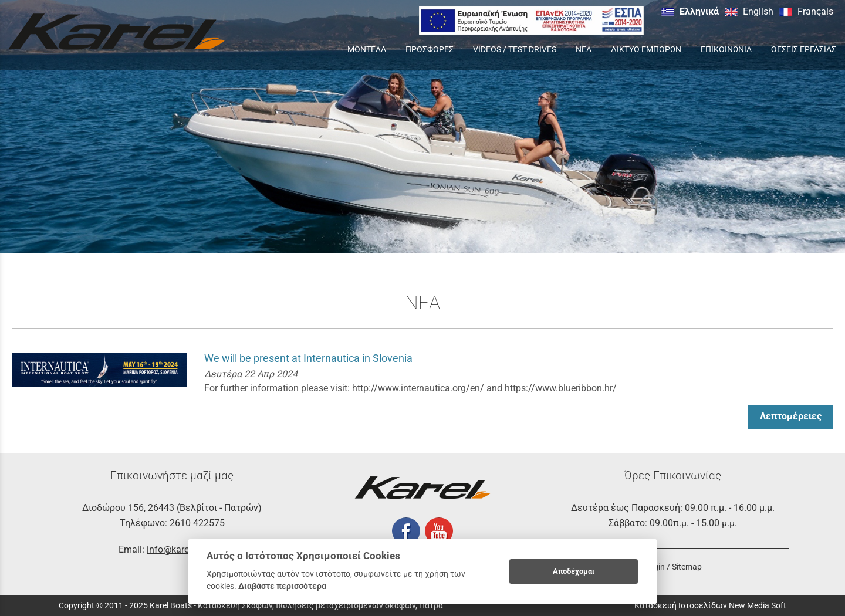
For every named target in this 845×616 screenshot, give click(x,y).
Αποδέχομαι (574, 571)
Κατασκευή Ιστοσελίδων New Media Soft (710, 605)
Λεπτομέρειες (791, 416)
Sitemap (687, 567)
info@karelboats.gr (186, 549)
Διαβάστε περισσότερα (282, 586)
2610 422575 (197, 523)
